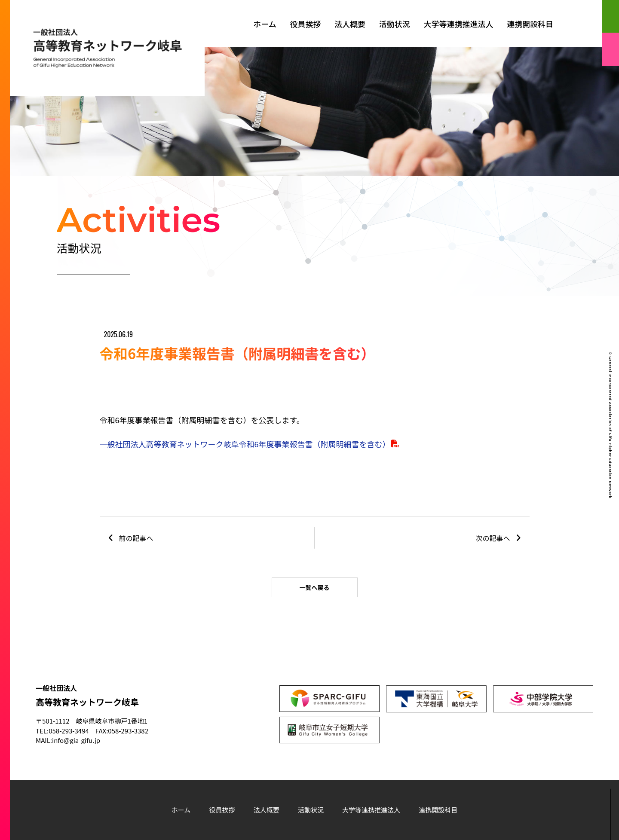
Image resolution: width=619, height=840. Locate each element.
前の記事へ (136, 538)
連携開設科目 (530, 24)
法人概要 (350, 24)
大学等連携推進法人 (458, 24)
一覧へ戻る (315, 587)
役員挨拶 (305, 24)
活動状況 (395, 24)
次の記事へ (493, 538)
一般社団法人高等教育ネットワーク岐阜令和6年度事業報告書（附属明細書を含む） (245, 444)
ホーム (265, 24)
